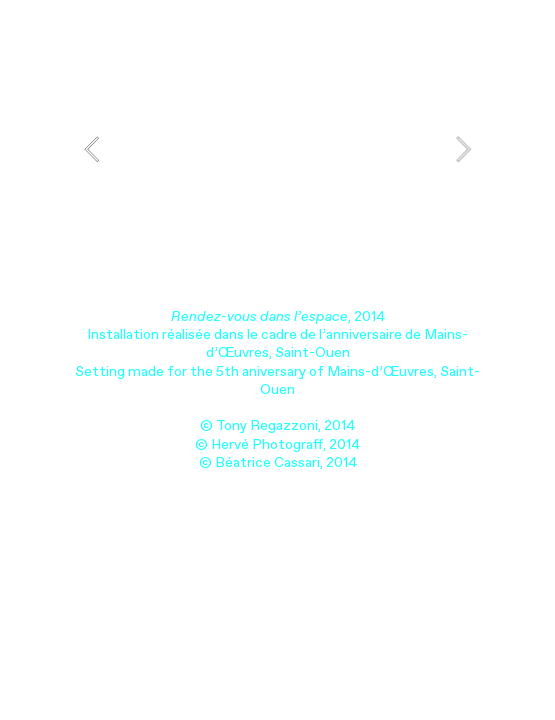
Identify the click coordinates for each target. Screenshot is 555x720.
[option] (277, 149)
